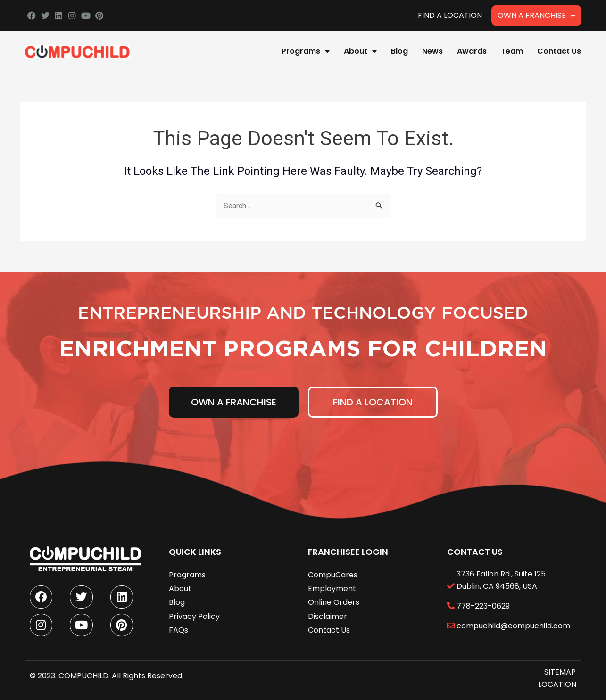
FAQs (178, 629)
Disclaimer (328, 615)
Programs (306, 51)
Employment (332, 588)
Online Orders (334, 601)
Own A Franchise (536, 16)
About (360, 51)
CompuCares (333, 574)
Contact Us (559, 51)
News (432, 51)
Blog (399, 51)
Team (512, 51)
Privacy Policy (194, 615)
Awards (472, 51)
